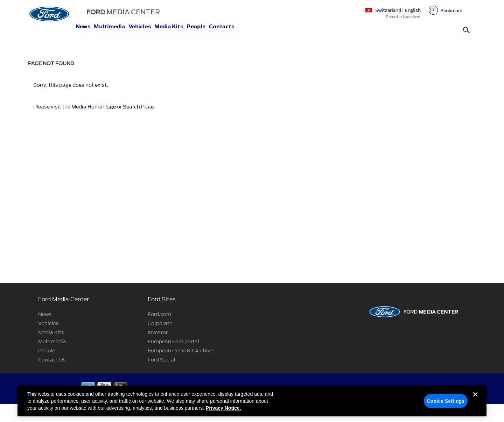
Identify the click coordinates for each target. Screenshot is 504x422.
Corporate (160, 323)
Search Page (138, 107)
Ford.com (159, 314)
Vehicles (140, 27)
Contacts (222, 27)
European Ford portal (173, 342)
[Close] (475, 402)
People (196, 27)
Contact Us (52, 360)
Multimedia (109, 27)
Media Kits (169, 27)
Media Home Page (94, 107)
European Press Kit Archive (180, 351)
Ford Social (162, 360)
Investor (158, 333)
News (83, 27)
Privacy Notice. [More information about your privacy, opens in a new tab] (223, 410)
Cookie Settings (446, 403)
